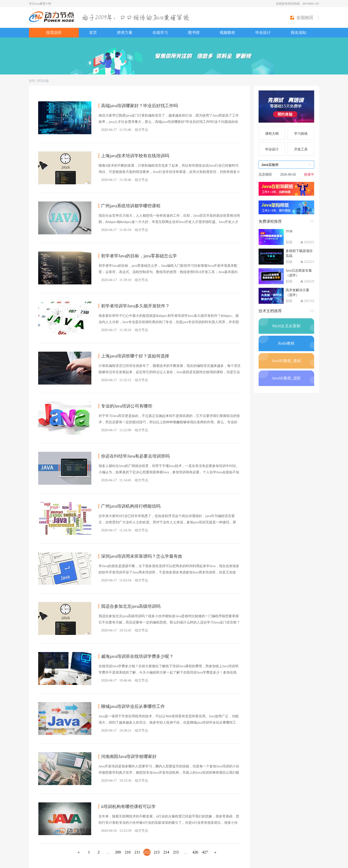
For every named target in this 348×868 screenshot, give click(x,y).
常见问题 (43, 81)
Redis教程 (286, 343)
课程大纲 (272, 134)
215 (176, 852)
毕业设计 (263, 33)
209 (118, 852)
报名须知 (298, 33)
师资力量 (125, 33)
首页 (93, 33)
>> (312, 221)
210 (128, 852)
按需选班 (54, 33)
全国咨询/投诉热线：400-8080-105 (297, 4)
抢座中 (309, 174)
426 (195, 852)
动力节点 (141, 130)
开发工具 (301, 149)
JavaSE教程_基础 (286, 361)
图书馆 (194, 33)
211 (137, 852)
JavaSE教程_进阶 (286, 378)
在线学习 (160, 33)
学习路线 (301, 134)
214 (166, 852)
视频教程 (227, 33)
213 (157, 852)
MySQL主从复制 (286, 326)
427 (205, 852)
